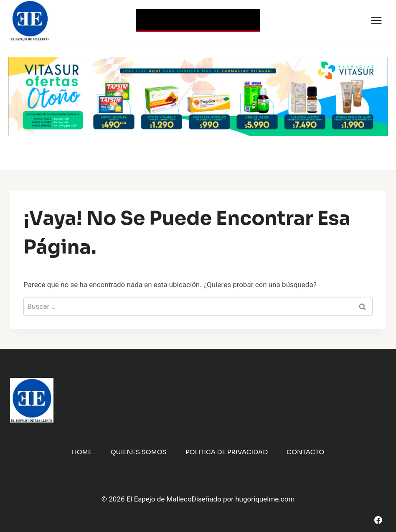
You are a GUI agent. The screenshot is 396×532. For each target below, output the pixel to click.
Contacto (305, 452)
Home (82, 452)
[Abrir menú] (376, 20)
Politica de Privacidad (227, 452)
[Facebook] (378, 520)
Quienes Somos (139, 452)
